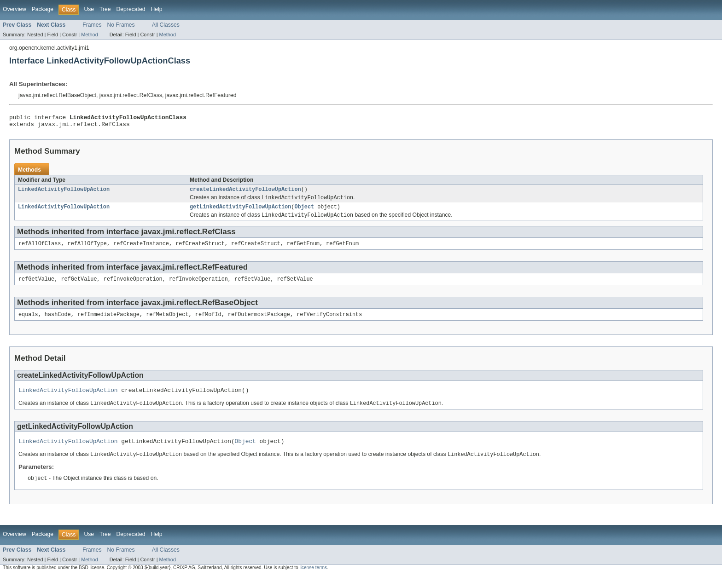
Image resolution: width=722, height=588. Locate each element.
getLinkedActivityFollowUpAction (240, 212)
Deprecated (131, 9)
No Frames (121, 25)
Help (156, 9)
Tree (105, 9)
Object (304, 212)
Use (89, 9)
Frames (92, 25)
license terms (313, 580)
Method (89, 35)
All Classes (166, 25)
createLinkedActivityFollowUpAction (245, 193)
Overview (15, 9)
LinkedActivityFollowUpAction (64, 193)
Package (43, 9)
